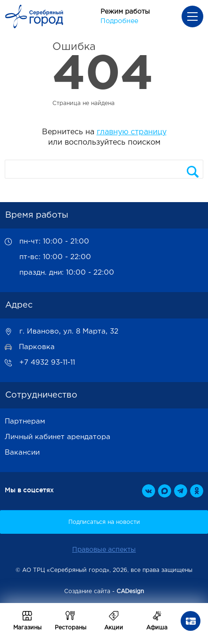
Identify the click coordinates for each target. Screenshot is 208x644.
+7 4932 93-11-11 (47, 363)
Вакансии (22, 452)
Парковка (37, 347)
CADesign (130, 591)
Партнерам (25, 421)
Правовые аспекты (104, 550)
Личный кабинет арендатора (58, 437)
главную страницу (132, 132)
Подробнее (119, 21)
